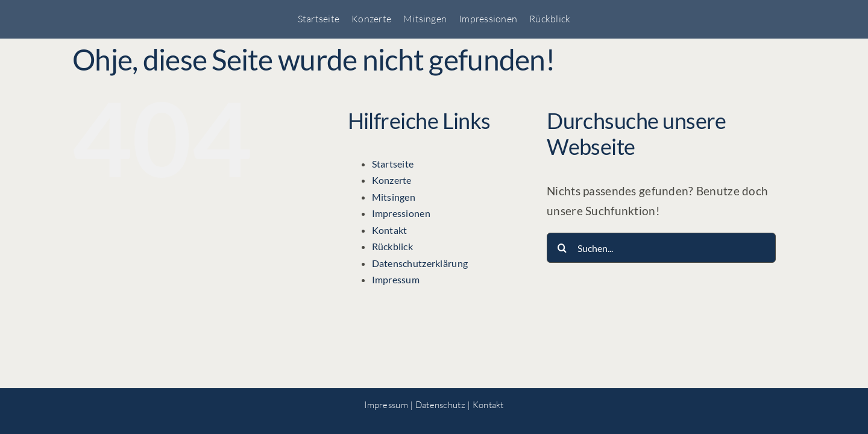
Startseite (393, 164)
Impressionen (401, 213)
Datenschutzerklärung (420, 263)
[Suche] (562, 248)
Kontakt (390, 230)
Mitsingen (394, 197)
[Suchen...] (661, 248)
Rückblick (393, 246)
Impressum (396, 279)
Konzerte (392, 180)
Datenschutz (440, 405)
